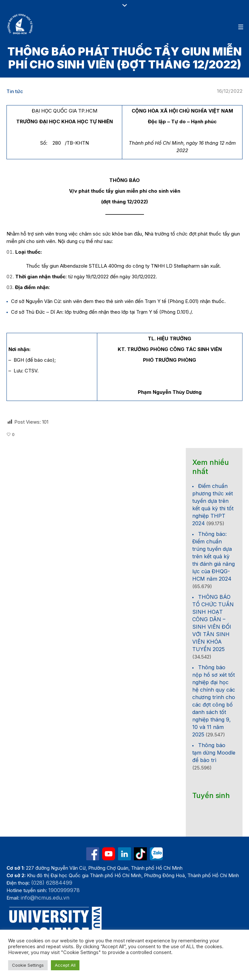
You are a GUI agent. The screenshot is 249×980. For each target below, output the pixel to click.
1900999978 (64, 890)
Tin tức (15, 91)
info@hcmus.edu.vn (45, 898)
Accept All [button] (65, 965)
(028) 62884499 (52, 883)
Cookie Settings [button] (28, 965)
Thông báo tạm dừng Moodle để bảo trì (214, 753)
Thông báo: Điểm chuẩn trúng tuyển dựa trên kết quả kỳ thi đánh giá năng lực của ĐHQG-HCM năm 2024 (213, 556)
